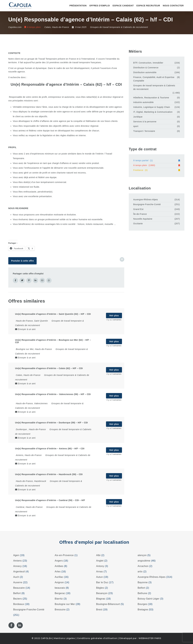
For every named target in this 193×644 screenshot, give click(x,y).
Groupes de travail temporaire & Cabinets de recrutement (119, 27)
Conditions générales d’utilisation (97, 638)
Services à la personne (145, 122)
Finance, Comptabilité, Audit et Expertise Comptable (154, 79)
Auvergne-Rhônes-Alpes (146, 200)
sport (136, 126)
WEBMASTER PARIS (150, 638)
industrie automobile (143, 102)
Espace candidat (123, 6)
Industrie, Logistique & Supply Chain (152, 107)
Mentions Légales (64, 638)
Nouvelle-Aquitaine (143, 219)
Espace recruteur (148, 6)
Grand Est (138, 209)
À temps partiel (157, 160)
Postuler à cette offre (22, 261)
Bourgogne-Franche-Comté (147, 204)
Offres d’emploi (100, 6)
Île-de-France (140, 214)
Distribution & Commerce (146, 68)
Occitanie (138, 224)
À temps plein (157, 165)
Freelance (157, 170)
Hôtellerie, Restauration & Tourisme (151, 98)
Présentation (78, 6)
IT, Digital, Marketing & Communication (153, 112)
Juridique (138, 117)
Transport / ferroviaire (144, 131)
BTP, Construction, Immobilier (148, 63)
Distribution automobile (145, 72)
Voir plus (114, 316)
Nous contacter (173, 6)
